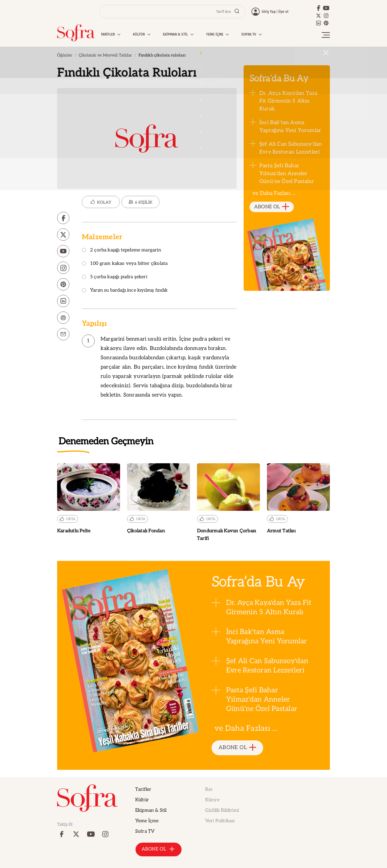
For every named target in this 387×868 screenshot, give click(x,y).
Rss (209, 789)
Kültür (142, 800)
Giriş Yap (269, 12)
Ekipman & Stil (151, 810)
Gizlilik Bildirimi (222, 810)
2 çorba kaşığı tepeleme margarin (122, 250)
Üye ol (283, 12)
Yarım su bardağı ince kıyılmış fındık (125, 291)
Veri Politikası (220, 821)
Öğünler (65, 55)
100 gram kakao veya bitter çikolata (125, 264)
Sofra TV (145, 831)
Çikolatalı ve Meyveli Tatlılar (105, 55)
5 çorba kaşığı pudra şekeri (115, 277)
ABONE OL (272, 207)
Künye (212, 800)
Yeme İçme (147, 821)
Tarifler (143, 789)
